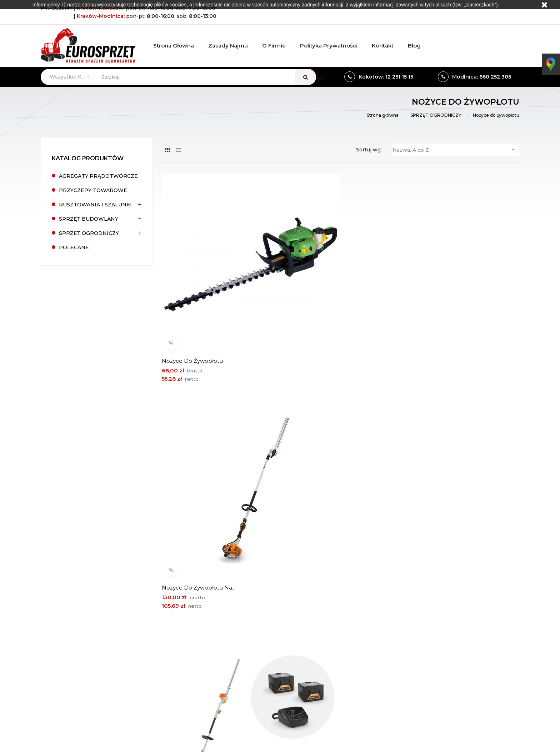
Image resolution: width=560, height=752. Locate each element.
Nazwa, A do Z (456, 150)
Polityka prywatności (394, 648)
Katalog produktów (88, 158)
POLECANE (74, 247)
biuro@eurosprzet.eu (91, 658)
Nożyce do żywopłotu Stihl (322, 454)
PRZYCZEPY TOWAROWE (93, 190)
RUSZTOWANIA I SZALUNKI (95, 205)
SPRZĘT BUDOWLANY (89, 219)
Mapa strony (465, 648)
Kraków (134, 676)
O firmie (459, 612)
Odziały (376, 636)
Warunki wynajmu (390, 612)
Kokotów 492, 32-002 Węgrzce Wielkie (116, 613)
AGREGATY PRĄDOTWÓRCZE (98, 176)
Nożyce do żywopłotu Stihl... (446, 454)
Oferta (457, 624)
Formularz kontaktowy (396, 624)
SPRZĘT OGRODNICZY (89, 233)
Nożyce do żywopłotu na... (322, 294)
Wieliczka (160, 676)
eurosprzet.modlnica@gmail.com (269, 658)
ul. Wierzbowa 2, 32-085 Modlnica (272, 613)
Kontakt (459, 636)
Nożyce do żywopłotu (194, 294)
